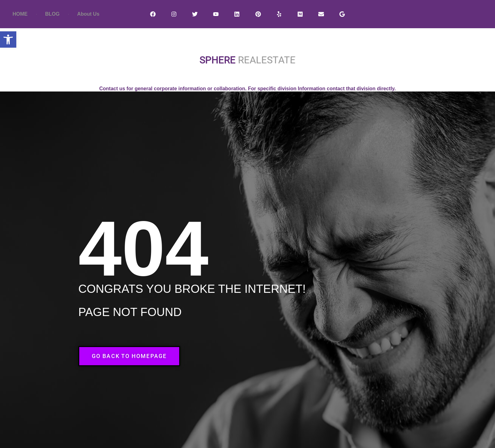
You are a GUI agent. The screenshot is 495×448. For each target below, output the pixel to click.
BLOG (52, 14)
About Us (88, 14)
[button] (8, 40)
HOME (20, 14)
